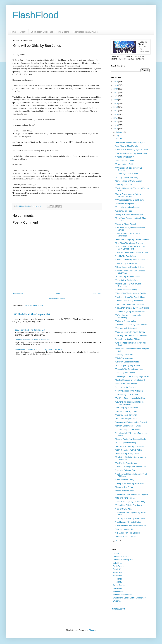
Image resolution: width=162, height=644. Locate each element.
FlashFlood (36, 15)
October (119, 132)
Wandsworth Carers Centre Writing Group (130, 598)
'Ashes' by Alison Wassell (126, 224)
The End (119, 139)
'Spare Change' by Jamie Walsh (129, 450)
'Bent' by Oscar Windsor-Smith (128, 426)
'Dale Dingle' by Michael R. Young (129, 243)
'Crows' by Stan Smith (124, 164)
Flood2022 (117, 573)
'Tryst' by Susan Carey (125, 480)
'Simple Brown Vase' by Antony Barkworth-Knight (128, 195)
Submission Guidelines (42, 32)
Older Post (96, 294)
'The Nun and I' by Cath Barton (128, 522)
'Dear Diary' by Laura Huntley (127, 430)
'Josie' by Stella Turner (125, 161)
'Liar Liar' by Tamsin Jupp (126, 256)
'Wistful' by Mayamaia (124, 358)
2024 (116, 85)
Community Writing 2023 (123, 560)
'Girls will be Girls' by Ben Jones (129, 505)
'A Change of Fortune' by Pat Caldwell (131, 422)
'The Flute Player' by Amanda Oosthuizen (132, 260)
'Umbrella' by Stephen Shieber (128, 339)
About (23, 32)
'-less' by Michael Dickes (125, 537)
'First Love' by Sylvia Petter (126, 419)
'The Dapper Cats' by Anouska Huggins (132, 494)
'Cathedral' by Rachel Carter (127, 280)
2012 (116, 129)
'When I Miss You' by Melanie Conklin (131, 293)
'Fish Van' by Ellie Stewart (126, 328)
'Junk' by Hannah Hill (124, 529)
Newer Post (18, 294)
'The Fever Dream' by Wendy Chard (130, 297)
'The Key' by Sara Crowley (126, 463)
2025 (116, 82)
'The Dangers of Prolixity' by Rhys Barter (132, 376)
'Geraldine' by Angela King (126, 204)
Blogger (92, 630)
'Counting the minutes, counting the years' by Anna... (130, 403)
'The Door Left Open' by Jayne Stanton (131, 325)
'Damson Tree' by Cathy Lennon (129, 181)
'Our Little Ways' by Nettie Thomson (130, 312)
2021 (116, 96)
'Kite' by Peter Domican (125, 498)
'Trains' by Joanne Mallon (126, 321)
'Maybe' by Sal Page (124, 211)
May (118, 136)
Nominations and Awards (86, 32)
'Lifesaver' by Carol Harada (126, 395)
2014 (116, 121)
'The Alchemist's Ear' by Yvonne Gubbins (132, 308)
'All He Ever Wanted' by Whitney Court (131, 142)
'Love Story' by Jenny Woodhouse (129, 301)
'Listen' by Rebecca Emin (126, 470)
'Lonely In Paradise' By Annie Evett (130, 484)
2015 (116, 118)
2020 (116, 100)
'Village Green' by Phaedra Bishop (129, 267)
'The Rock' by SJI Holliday (126, 264)
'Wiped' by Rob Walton (125, 491)
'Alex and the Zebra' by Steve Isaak (130, 446)
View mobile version (57, 299)
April (118, 541)
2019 (116, 103)
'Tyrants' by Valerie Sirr (125, 157)
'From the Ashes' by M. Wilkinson (129, 391)
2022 (116, 92)
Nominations (118, 588)
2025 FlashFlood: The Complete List (31, 314)
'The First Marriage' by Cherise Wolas (131, 467)
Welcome (117, 601)
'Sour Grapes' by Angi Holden (127, 366)
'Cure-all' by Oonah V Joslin (127, 174)
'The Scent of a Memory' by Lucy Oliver (132, 150)
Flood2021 (117, 569)
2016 (116, 114)
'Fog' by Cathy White (124, 509)
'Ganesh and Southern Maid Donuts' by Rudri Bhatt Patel (38, 349)
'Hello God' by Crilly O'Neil (126, 411)
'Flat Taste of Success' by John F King (131, 153)
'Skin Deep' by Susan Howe (127, 408)
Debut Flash (118, 563)
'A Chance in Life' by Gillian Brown (129, 200)
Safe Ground (118, 591)
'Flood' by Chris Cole (124, 185)
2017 (116, 111)
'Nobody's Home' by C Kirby (127, 177)
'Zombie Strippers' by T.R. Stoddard (130, 380)
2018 (116, 107)
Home (13, 32)
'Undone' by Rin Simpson (126, 387)
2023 (116, 89)
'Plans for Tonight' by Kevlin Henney (130, 332)
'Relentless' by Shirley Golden (128, 454)
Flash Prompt (118, 566)
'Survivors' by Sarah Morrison (127, 277)
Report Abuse (118, 609)
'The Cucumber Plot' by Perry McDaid (131, 526)
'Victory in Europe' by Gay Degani (129, 215)
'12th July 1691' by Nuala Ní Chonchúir (131, 336)
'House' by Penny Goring (126, 443)
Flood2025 (117, 582)
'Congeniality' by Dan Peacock (128, 207)
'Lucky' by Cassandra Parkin (127, 362)
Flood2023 (117, 576)
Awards (116, 554)
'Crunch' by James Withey (126, 290)
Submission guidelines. (123, 595)
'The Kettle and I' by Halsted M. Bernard (132, 253)
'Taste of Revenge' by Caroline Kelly (130, 502)
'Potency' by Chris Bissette (126, 384)
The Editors (63, 32)
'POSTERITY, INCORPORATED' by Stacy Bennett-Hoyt (130, 248)
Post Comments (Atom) (34, 306)
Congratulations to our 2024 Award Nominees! (34, 340)
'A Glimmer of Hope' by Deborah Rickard (132, 239)
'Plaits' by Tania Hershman (126, 415)
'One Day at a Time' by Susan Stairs (130, 518)
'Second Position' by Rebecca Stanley (131, 439)
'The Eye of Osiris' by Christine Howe (131, 398)
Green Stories (119, 585)
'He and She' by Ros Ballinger (128, 533)
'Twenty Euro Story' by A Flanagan (129, 304)
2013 (116, 125)
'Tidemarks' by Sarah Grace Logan (130, 369)
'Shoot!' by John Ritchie (125, 373)
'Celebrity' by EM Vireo (125, 355)
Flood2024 (117, 579)
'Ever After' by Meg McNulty (127, 146)
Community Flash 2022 (123, 557)
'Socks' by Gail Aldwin (124, 487)
